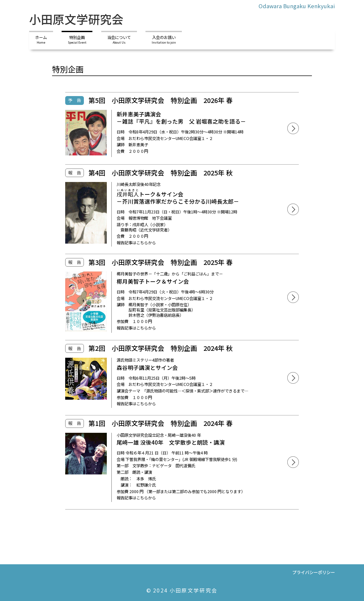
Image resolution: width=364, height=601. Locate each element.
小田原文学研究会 (76, 19)
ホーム (41, 40)
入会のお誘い (164, 40)
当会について (119, 40)
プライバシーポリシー (314, 572)
